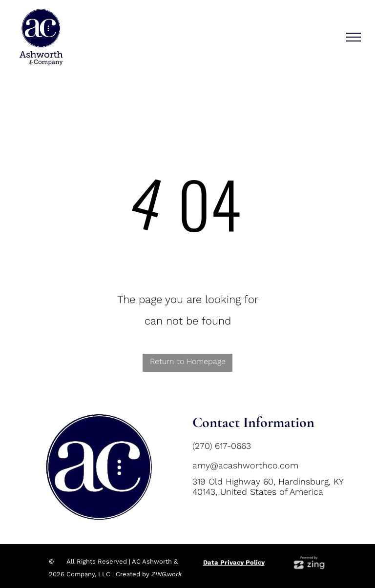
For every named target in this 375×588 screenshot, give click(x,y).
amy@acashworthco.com (245, 465)
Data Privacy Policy (234, 562)
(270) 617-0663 (222, 446)
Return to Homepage (188, 361)
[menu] (354, 37)
